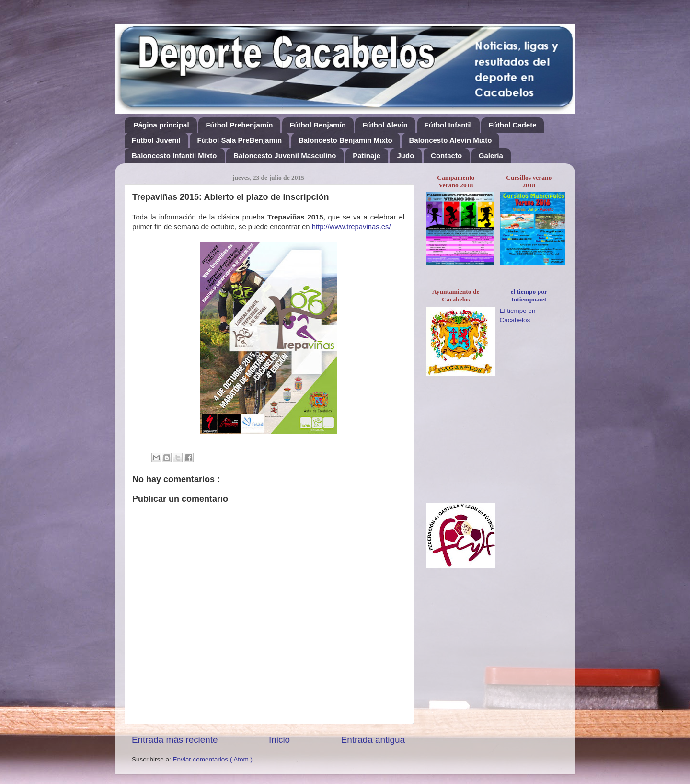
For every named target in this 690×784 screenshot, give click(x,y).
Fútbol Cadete (512, 125)
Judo (406, 156)
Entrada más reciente (175, 740)
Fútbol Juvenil (156, 140)
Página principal (161, 125)
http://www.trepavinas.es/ (351, 227)
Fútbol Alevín (385, 125)
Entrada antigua (373, 740)
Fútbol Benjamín (318, 125)
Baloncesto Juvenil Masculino (285, 156)
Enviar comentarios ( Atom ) (213, 759)
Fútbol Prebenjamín (239, 125)
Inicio (279, 740)
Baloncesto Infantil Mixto (174, 156)
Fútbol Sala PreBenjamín (239, 140)
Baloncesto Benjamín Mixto (345, 140)
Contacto (446, 156)
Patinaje (367, 156)
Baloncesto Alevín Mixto (451, 140)
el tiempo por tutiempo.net (529, 295)
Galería (491, 156)
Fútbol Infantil (448, 125)
